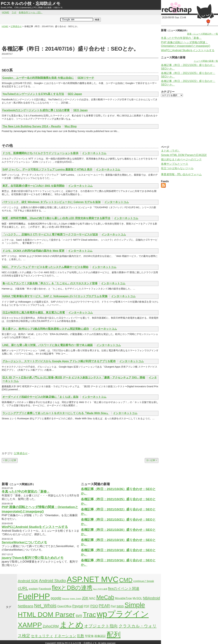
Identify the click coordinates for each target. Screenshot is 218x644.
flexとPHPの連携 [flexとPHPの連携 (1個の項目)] (100, 589)
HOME (6, 12)
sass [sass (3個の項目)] (120, 606)
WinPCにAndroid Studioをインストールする (35, 527)
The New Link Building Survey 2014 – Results (32, 126)
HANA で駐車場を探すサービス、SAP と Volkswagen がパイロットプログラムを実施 (55, 296)
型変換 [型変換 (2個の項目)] (89, 636)
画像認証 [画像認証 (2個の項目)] (100, 636)
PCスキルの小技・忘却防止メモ (31, 3)
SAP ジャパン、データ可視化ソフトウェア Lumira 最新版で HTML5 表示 (47, 169)
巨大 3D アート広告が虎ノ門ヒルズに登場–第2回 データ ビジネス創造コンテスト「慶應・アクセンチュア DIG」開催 (74, 377)
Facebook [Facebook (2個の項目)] (45, 589)
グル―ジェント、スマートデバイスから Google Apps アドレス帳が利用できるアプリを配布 (59, 361)
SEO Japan (75, 94)
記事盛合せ (21, 453)
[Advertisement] (80, 37)
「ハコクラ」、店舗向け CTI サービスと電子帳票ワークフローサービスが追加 (50, 234)
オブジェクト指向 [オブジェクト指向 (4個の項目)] (101, 626)
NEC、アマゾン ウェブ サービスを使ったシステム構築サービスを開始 (45, 267)
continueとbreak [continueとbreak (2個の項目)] (144, 581)
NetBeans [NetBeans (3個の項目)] (26, 606)
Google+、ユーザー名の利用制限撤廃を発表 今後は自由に (38, 78)
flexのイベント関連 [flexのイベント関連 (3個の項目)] (124, 588)
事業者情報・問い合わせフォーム (181, 174)
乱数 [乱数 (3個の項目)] (81, 636)
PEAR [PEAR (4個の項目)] (104, 606)
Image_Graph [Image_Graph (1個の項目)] (75, 599)
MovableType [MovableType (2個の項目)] (123, 598)
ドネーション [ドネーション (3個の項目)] (65, 636)
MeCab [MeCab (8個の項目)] (105, 597)
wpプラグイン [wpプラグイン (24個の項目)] (123, 614)
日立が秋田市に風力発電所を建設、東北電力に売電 (34, 312)
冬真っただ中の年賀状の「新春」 (26, 492)
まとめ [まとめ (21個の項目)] (72, 625)
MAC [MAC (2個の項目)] (92, 598)
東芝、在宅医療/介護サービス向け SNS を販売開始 (33, 186)
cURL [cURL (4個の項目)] (23, 588)
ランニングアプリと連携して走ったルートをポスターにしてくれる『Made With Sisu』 (56, 413)
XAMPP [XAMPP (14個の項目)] (30, 625)
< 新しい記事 (10, 460)
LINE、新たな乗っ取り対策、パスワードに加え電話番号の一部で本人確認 (48, 345)
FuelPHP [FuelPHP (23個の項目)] (34, 596)
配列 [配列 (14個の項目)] (114, 635)
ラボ (14, 12)
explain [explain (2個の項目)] (33, 589)
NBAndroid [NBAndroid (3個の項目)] (151, 598)
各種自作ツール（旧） (31, 12)
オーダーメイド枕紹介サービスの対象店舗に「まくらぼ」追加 (40, 397)
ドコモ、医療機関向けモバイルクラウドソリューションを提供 (40, 153)
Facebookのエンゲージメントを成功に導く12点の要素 (36, 110)
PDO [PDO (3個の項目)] (94, 606)
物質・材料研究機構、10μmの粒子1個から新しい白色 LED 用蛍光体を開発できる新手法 (56, 218)
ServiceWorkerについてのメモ (24, 542)
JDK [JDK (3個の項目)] (85, 598)
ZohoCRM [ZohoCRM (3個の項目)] (51, 626)
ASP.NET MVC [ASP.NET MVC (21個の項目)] (93, 579)
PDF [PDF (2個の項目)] (87, 606)
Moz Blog (70, 126)
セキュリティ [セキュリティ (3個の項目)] (42, 636)
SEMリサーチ (86, 78)
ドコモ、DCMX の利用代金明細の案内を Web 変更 (33, 251)
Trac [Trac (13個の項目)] (89, 614)
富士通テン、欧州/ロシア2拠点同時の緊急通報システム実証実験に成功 (46, 329)
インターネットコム (94, 153)
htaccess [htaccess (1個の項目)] (66, 599)
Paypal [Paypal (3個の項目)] (78, 606)
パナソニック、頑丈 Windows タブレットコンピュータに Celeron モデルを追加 (51, 202)
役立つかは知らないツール (177, 168)
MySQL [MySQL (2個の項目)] (137, 598)
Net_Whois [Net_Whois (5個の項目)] (45, 606)
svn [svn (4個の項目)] (79, 615)
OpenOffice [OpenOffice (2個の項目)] (64, 606)
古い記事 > (152, 460)
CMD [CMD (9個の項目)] (126, 580)
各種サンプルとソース (175, 164)
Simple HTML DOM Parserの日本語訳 (184, 155)
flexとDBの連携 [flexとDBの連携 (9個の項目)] (72, 588)
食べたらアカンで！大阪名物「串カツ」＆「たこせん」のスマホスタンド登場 (50, 283)
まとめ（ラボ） (170, 151)
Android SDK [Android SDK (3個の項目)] (28, 581)
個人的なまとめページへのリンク (181, 159)
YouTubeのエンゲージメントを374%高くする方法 (33, 94)
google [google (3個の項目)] (56, 598)
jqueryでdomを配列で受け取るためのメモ (33, 558)
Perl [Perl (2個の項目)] (113, 606)
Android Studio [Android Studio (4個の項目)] (53, 581)
